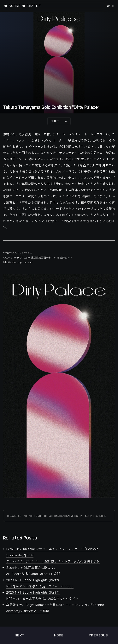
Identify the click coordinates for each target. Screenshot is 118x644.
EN (112, 6)
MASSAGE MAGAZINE (22, 6)
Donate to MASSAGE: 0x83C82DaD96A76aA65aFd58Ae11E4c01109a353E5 (57, 516)
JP (108, 6)
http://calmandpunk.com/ (18, 262)
